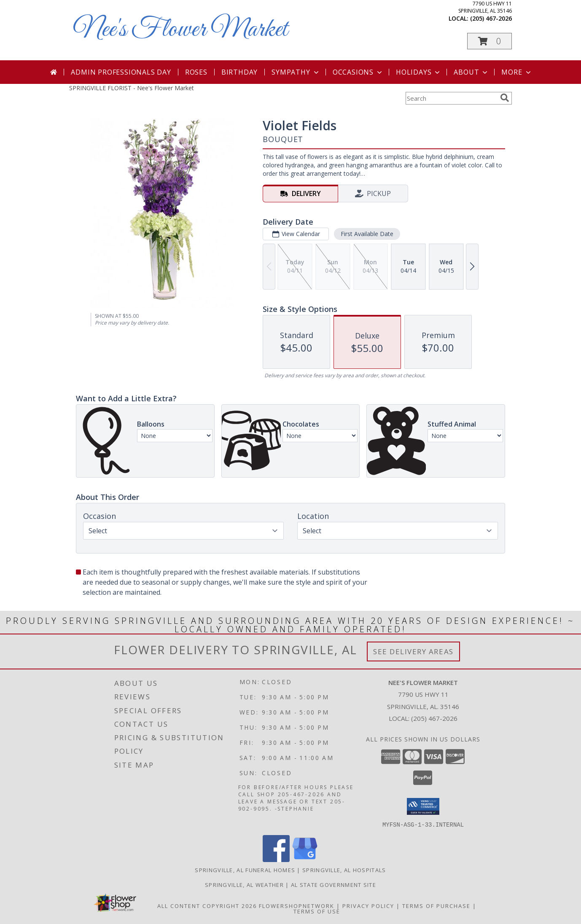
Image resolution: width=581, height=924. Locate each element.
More (517, 72)
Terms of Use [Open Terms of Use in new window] (317, 911)
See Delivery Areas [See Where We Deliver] (413, 651)
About (471, 72)
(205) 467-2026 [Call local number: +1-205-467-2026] (491, 18)
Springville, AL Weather (244, 884)
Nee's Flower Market (180, 30)
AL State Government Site (334, 884)
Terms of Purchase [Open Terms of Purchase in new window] (436, 905)
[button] (490, 41)
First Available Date (367, 234)
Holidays (419, 72)
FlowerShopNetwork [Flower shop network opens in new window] (297, 905)
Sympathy (296, 72)
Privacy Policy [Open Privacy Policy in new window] (368, 905)
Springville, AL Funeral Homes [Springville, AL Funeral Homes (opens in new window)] (245, 870)
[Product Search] (451, 98)
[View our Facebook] (276, 859)
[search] (505, 98)
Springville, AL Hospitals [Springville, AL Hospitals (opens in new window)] (344, 870)
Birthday (239, 72)
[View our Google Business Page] (305, 859)
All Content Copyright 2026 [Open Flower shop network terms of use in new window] (207, 905)
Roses (196, 72)
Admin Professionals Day (121, 72)
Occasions (358, 72)
